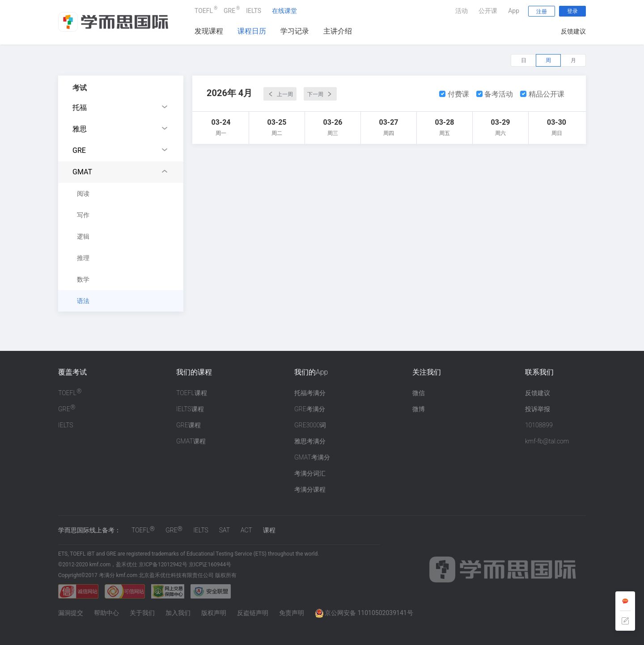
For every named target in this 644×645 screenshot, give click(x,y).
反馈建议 (573, 31)
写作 (83, 215)
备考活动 (495, 94)
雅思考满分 (310, 441)
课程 (269, 530)
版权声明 (214, 613)
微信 (419, 393)
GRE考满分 (310, 409)
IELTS (254, 11)
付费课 (454, 94)
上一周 (280, 94)
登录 (572, 11)
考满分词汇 (310, 473)
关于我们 (142, 613)
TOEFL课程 (192, 393)
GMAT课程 (191, 441)
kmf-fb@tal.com (547, 441)
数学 (83, 279)
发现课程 (209, 31)
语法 (83, 301)
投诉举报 (538, 409)
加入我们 (178, 613)
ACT (246, 530)
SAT (225, 530)
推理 (83, 258)
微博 (419, 409)
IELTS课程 (190, 409)
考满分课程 (310, 489)
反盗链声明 (253, 613)
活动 (462, 11)
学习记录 (295, 31)
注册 (542, 12)
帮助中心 (106, 613)
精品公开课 (542, 94)
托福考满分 (310, 393)
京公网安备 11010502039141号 (364, 613)
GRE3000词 (310, 425)
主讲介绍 (338, 31)
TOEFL (204, 10)
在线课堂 (284, 11)
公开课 (488, 11)
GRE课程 (189, 425)
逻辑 (83, 236)
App (514, 11)
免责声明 (292, 613)
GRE (229, 10)
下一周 (320, 94)
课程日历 (252, 31)
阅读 (83, 194)
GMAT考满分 (312, 457)
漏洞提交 (71, 613)
